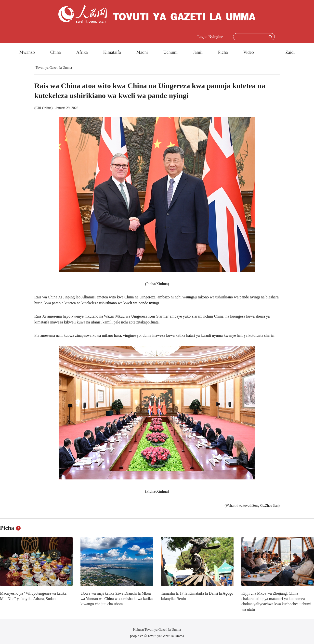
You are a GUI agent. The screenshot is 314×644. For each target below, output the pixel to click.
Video (249, 52)
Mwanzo (27, 52)
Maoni (142, 52)
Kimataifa (112, 52)
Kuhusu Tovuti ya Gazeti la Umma (157, 630)
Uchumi (170, 52)
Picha (223, 52)
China (56, 52)
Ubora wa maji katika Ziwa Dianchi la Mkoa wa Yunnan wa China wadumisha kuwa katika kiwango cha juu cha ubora (117, 599)
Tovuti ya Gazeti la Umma (54, 68)
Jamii (198, 52)
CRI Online (44, 108)
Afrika (82, 52)
